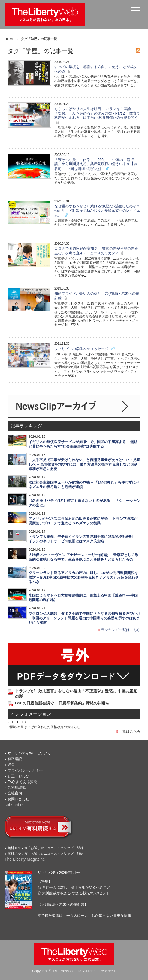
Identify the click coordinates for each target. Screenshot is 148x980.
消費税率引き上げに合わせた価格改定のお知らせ (44, 727)
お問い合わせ (18, 799)
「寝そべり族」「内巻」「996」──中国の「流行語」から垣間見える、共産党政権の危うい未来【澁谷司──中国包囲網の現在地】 (96, 164)
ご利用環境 (17, 788)
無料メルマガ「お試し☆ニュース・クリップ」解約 (45, 853)
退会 (11, 764)
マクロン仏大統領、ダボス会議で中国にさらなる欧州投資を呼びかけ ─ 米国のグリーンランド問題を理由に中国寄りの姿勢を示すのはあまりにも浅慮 (84, 618)
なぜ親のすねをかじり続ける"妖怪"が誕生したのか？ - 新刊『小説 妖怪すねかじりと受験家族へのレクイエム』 (97, 211)
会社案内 (15, 793)
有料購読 (15, 759)
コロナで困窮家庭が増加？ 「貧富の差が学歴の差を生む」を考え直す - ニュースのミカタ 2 (96, 251)
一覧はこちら (128, 731)
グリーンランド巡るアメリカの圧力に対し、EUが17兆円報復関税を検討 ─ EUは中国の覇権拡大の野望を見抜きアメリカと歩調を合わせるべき (84, 577)
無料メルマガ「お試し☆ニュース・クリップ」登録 (45, 848)
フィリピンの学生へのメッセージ (85, 349)
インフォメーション (31, 714)
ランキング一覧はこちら (119, 630)
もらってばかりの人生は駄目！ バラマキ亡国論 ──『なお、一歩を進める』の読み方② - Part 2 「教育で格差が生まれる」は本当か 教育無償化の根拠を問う (97, 115)
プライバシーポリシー (26, 770)
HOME (9, 39)
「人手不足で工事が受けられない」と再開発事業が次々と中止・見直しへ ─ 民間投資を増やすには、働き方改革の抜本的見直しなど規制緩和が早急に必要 (84, 464)
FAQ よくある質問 (22, 782)
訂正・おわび (18, 776)
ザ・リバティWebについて (29, 753)
